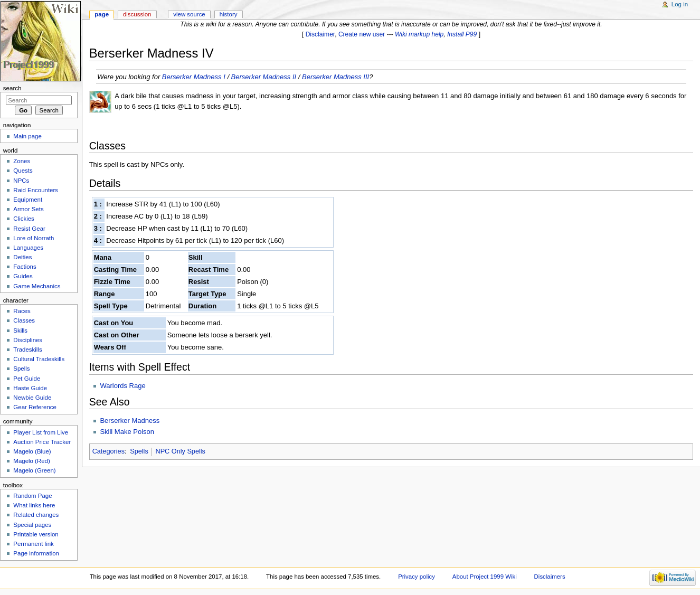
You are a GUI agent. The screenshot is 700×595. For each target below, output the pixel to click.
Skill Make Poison (127, 432)
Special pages (32, 525)
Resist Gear (29, 229)
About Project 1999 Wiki (485, 577)
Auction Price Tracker (42, 442)
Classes (24, 320)
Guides (23, 276)
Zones (22, 161)
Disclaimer (320, 34)
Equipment (28, 200)
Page (102, 14)
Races (22, 311)
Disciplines (28, 340)
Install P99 (462, 34)
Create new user (362, 34)
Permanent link (33, 544)
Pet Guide (27, 379)
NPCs (21, 181)
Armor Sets (28, 209)
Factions (25, 267)
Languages (28, 248)
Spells (139, 451)
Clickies (23, 219)
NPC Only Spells (180, 451)
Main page (27, 136)
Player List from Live (41, 432)
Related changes (36, 515)
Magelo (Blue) (32, 451)
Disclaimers (550, 577)
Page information (36, 553)
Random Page (32, 496)
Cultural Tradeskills (39, 359)
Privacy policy (417, 577)
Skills (20, 330)
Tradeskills (27, 350)
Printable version (36, 534)
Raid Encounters (36, 190)
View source (189, 14)
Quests (23, 171)
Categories (108, 451)
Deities (22, 257)
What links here (34, 505)
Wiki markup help (419, 34)
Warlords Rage (122, 386)
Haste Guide (30, 388)
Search (12, 88)
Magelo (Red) (31, 461)
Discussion (137, 14)
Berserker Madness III (335, 77)
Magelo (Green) (34, 470)
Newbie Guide (32, 398)
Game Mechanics (37, 286)
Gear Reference (35, 407)
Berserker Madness (130, 421)
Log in (680, 4)
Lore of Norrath (34, 238)
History (229, 14)
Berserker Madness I (194, 77)
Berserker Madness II (264, 77)
